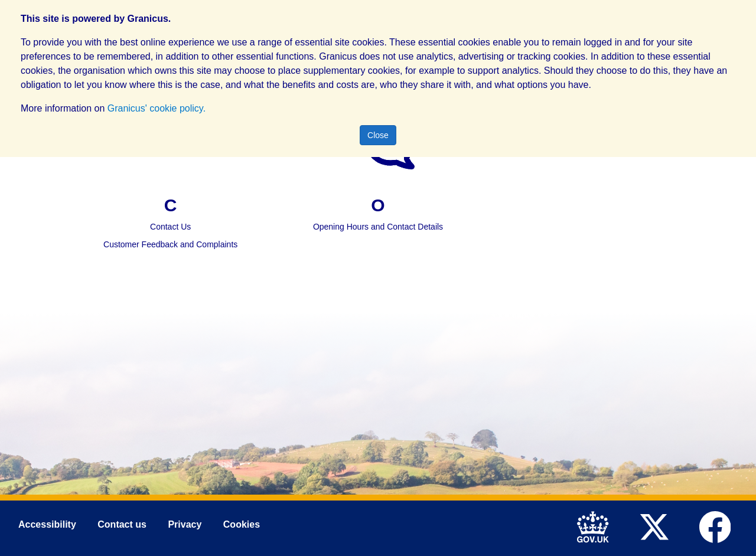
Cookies (242, 525)
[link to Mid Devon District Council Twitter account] (657, 526)
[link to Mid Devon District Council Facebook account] (718, 526)
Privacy (185, 525)
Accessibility (47, 525)
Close (378, 135)
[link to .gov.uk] (596, 526)
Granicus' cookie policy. (157, 108)
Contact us (122, 525)
